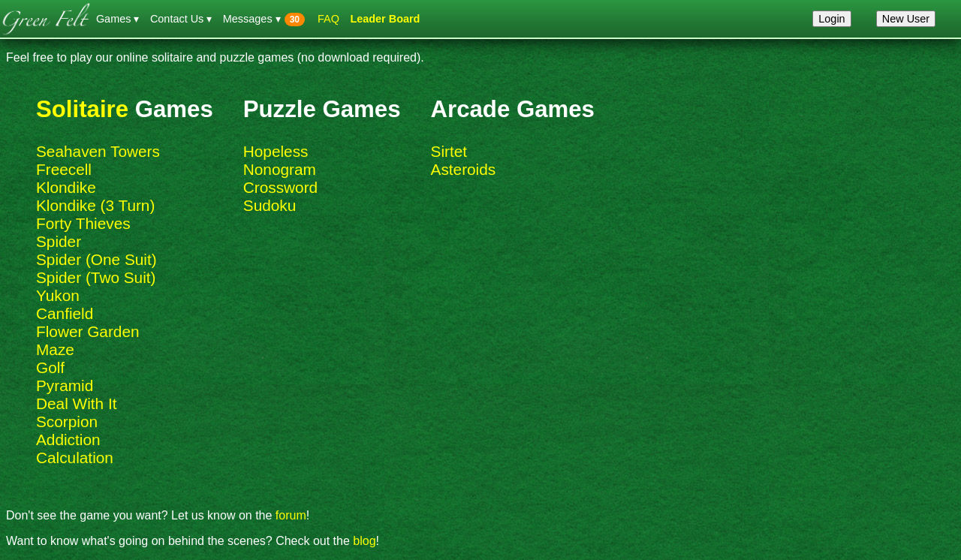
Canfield (65, 313)
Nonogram (280, 169)
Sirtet (449, 151)
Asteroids (464, 169)
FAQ (328, 19)
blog (364, 541)
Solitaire (82, 109)
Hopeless (276, 151)
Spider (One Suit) (96, 259)
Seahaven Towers (98, 151)
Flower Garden (88, 331)
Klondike (66, 187)
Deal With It (76, 403)
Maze (55, 349)
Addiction (68, 440)
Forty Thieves (83, 223)
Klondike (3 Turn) (95, 205)
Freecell (64, 169)
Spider (59, 241)
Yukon (58, 295)
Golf (50, 367)
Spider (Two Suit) (96, 277)
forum (291, 515)
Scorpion (67, 422)
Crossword (280, 187)
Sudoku (270, 205)
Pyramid (65, 385)
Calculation (75, 458)
